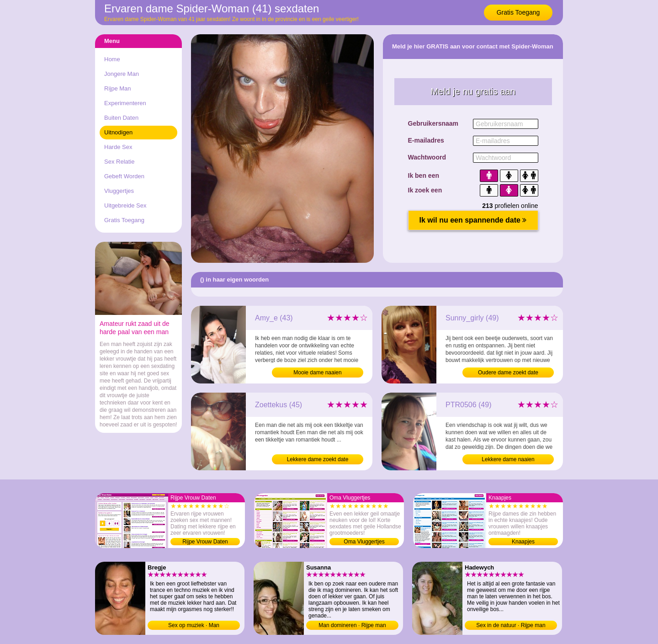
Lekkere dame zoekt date (318, 459)
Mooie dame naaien (317, 373)
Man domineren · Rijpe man (352, 625)
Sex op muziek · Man (194, 625)
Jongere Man (122, 74)
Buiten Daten (121, 118)
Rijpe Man (118, 88)
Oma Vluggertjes (364, 542)
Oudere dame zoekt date (508, 373)
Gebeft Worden (124, 176)
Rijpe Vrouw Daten (205, 542)
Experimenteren (125, 103)
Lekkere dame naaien (508, 459)
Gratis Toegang (518, 12)
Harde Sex (118, 147)
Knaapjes (523, 542)
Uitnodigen (118, 132)
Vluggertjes (119, 191)
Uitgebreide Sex (125, 205)
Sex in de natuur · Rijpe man (511, 625)
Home (112, 59)
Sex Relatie (119, 162)
